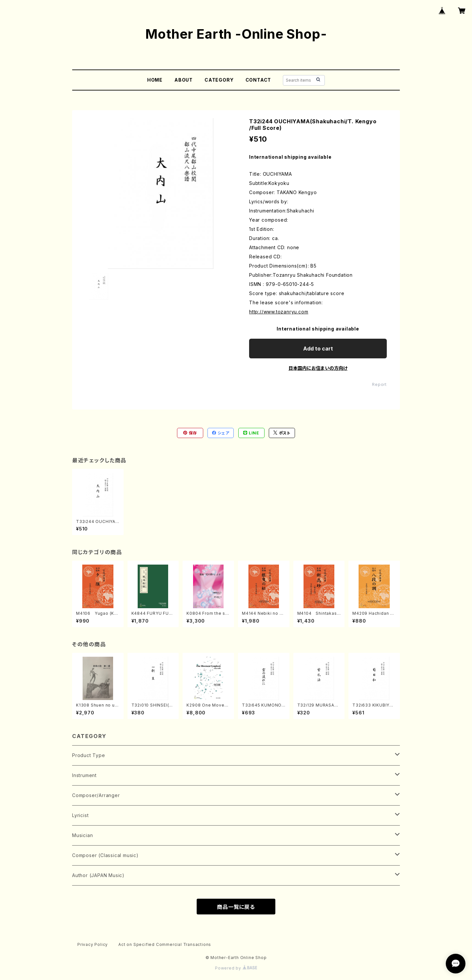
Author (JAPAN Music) (98, 875)
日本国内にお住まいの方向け (318, 368)
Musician (82, 835)
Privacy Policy (93, 944)
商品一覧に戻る (236, 907)
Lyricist (80, 815)
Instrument (84, 775)
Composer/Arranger (96, 795)
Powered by (236, 968)
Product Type (89, 755)
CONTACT (258, 80)
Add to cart (318, 349)
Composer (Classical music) (105, 855)
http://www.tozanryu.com (279, 312)
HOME (155, 80)
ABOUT (184, 80)
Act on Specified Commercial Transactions (165, 944)
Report (379, 384)
